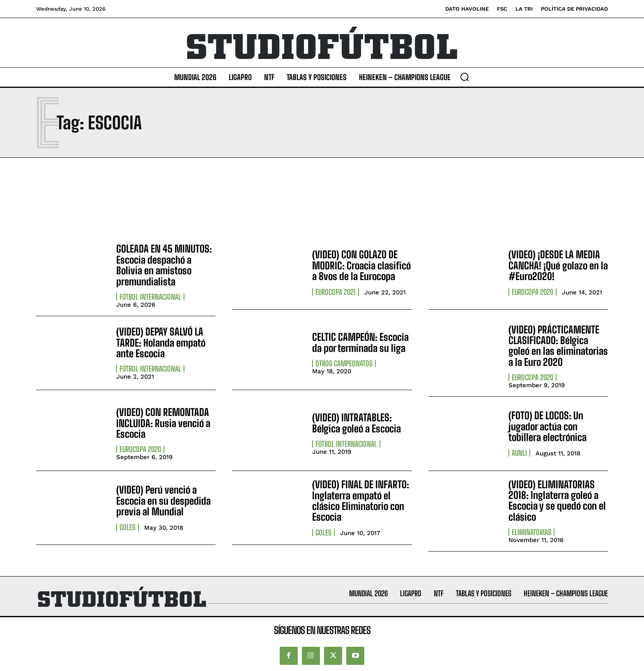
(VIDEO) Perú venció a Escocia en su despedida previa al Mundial (163, 501)
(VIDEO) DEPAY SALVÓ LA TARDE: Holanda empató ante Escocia (161, 342)
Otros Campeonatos (344, 363)
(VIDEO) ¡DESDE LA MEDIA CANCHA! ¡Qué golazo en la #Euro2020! (558, 265)
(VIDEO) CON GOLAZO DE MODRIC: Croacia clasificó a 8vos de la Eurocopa (361, 265)
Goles (128, 527)
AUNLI (519, 453)
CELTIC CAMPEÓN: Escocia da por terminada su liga (360, 342)
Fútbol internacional (150, 297)
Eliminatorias (531, 532)
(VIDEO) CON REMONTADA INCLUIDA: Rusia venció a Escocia (163, 423)
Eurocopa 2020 (532, 292)
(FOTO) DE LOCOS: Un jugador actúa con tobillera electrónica (547, 426)
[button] (465, 77)
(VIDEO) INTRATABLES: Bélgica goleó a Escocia (356, 423)
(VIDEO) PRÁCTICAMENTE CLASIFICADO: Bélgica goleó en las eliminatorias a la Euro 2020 (558, 346)
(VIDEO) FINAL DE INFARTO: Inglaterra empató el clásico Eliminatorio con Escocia (361, 501)
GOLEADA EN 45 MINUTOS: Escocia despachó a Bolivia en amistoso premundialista (164, 265)
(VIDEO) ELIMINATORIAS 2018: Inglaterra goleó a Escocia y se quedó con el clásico (557, 501)
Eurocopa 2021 (336, 292)
